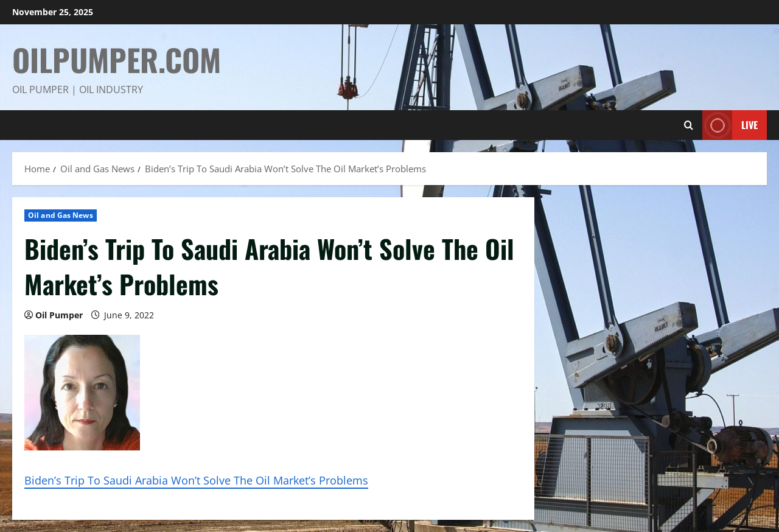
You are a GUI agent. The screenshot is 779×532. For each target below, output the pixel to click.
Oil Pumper (59, 315)
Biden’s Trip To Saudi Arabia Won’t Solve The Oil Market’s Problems (196, 480)
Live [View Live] (730, 125)
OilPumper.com (117, 59)
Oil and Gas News (61, 215)
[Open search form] (689, 125)
